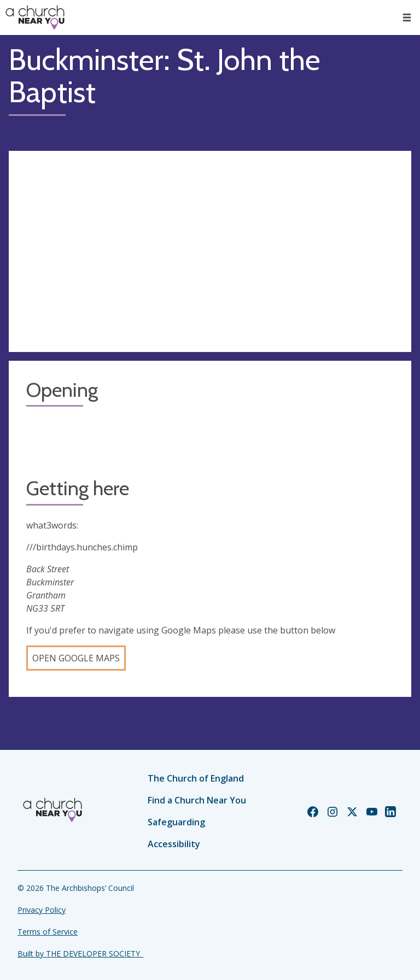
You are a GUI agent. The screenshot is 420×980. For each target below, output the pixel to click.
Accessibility (174, 844)
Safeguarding (176, 822)
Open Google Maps (76, 658)
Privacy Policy (42, 910)
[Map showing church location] (210, 251)
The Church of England (196, 778)
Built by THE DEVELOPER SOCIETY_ (80, 953)
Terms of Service (48, 932)
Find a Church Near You (197, 800)
